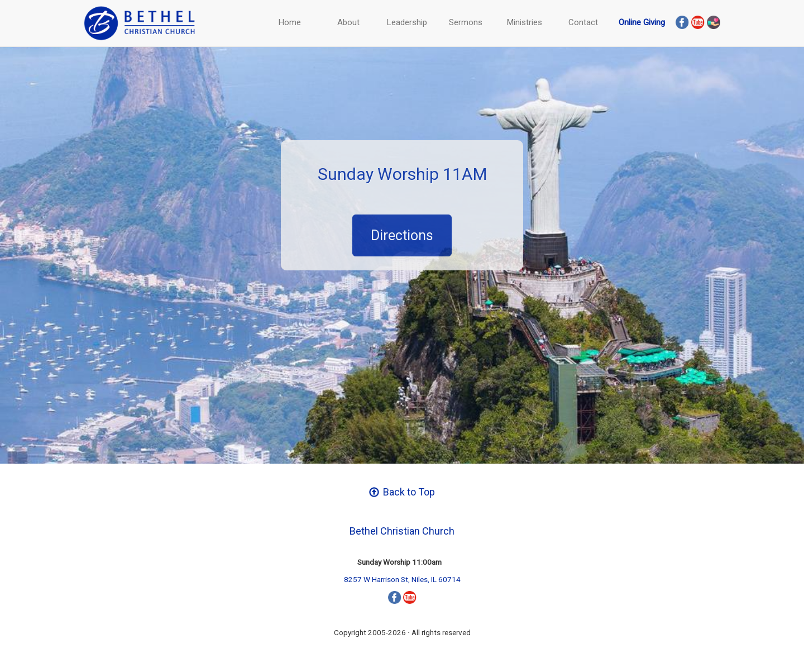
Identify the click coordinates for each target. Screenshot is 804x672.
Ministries (525, 22)
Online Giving (642, 22)
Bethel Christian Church (402, 531)
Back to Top (402, 492)
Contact (583, 22)
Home (290, 22)
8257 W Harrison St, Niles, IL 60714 (402, 579)
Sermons (466, 22)
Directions (402, 235)
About (348, 22)
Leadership (407, 22)
